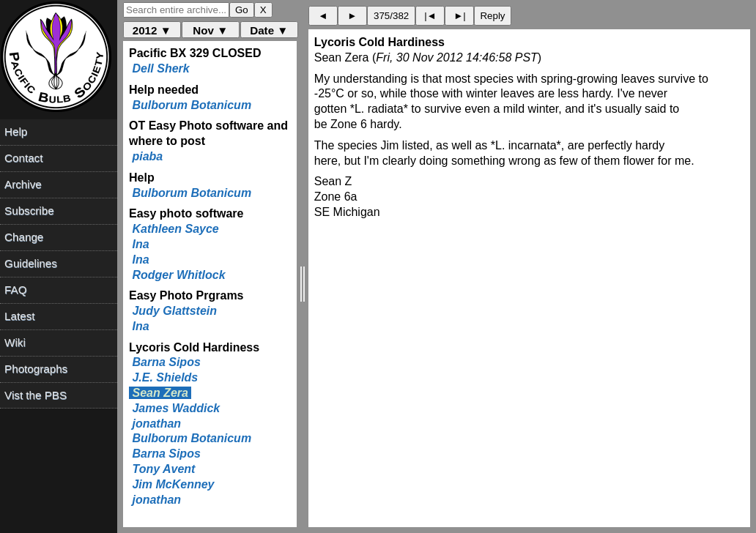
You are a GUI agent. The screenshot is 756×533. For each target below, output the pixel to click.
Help (16, 131)
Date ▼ (269, 30)
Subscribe (29, 210)
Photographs (36, 369)
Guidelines (31, 263)
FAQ (15, 290)
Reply (492, 16)
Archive (23, 184)
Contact (23, 158)
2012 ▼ (152, 30)
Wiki (15, 342)
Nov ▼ (210, 30)
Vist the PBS (36, 395)
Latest (19, 316)
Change (24, 237)
